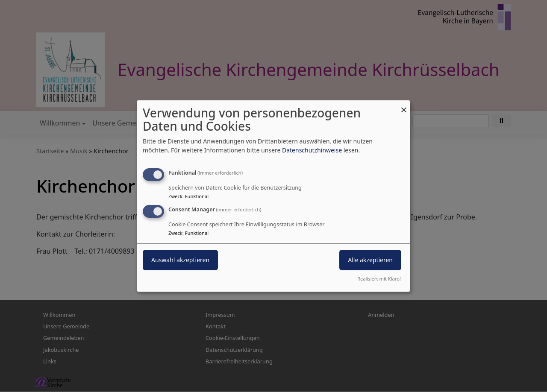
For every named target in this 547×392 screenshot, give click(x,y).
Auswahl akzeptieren (180, 260)
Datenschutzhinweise (312, 150)
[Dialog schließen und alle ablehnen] (404, 106)
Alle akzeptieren (370, 260)
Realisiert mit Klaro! (379, 279)
